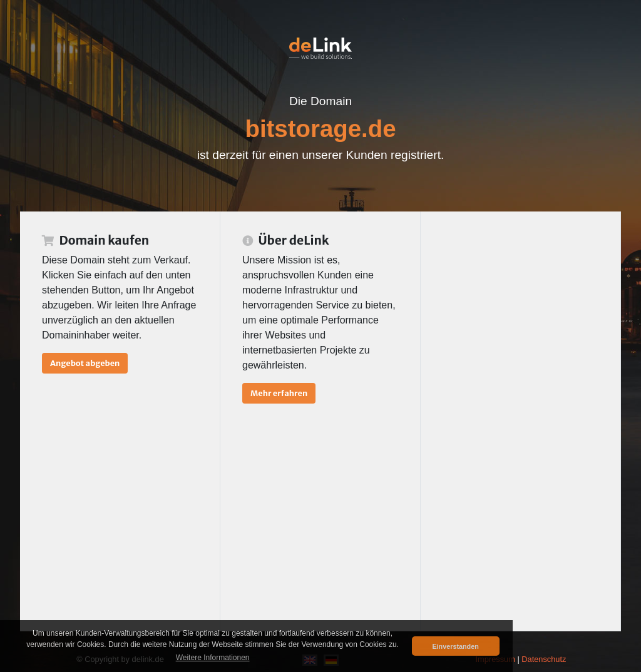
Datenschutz (544, 659)
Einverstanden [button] (455, 646)
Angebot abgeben (85, 363)
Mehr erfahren (279, 393)
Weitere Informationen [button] (213, 658)
